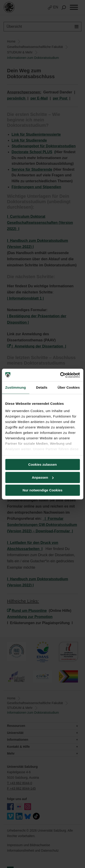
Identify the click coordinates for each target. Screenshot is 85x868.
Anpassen (43, 477)
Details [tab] (42, 387)
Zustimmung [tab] (16, 387)
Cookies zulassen (43, 464)
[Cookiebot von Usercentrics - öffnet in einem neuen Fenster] (61, 375)
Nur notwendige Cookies (43, 490)
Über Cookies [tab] (69, 387)
